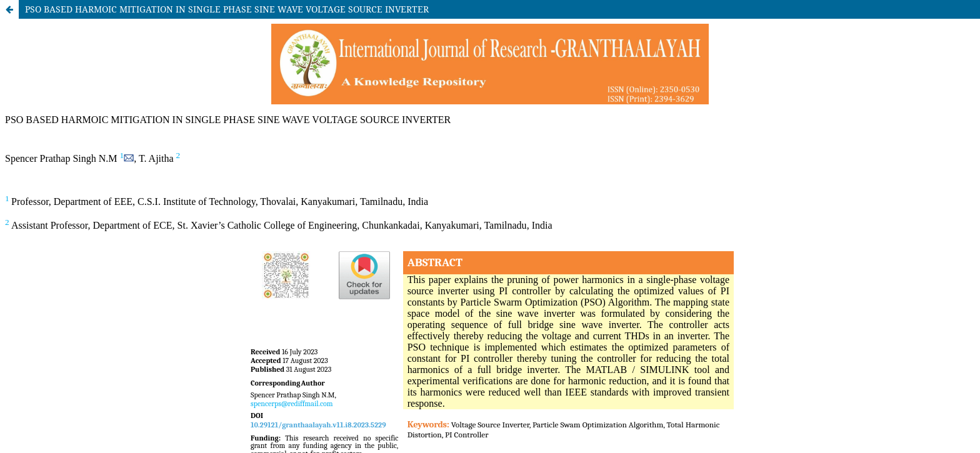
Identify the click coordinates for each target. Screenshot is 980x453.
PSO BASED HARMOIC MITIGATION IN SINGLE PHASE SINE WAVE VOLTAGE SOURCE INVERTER (227, 9)
